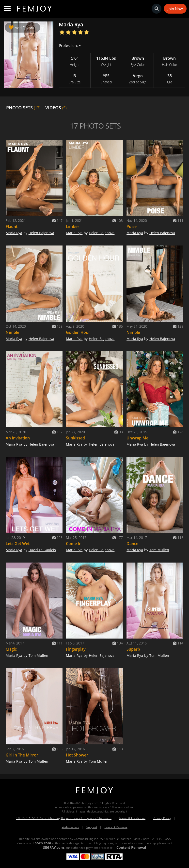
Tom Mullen (159, 550)
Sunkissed (75, 438)
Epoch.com (42, 843)
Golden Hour (78, 332)
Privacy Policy (162, 818)
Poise (132, 226)
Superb (133, 649)
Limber (73, 226)
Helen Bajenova (41, 233)
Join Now (175, 9)
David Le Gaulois (42, 550)
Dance (132, 544)
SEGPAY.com (54, 847)
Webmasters (70, 827)
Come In (74, 544)
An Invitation (18, 438)
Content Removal (116, 827)
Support (92, 827)
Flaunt (12, 226)
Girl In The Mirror (22, 755)
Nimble (12, 332)
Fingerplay (76, 649)
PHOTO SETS (23, 108)
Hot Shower (77, 755)
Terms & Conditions (132, 818)
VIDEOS (56, 108)
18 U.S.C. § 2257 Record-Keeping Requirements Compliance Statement (64, 818)
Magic (11, 649)
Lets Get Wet (18, 544)
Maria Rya (14, 233)
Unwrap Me (137, 438)
